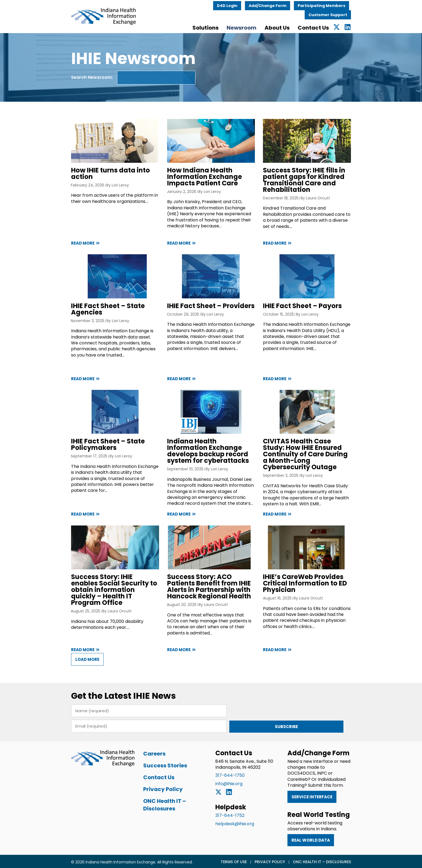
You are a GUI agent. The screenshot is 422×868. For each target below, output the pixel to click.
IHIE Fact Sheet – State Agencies (94, 315)
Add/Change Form (281, 5)
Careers (148, 752)
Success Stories (158, 764)
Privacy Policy (156, 787)
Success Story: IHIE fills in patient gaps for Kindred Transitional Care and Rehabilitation (309, 182)
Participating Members (335, 5)
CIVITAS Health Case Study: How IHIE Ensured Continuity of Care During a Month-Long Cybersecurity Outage (316, 461)
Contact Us (327, 27)
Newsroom (255, 27)
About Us (291, 27)
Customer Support (341, 14)
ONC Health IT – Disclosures (158, 803)
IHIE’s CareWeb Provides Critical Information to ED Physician (310, 597)
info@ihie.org (229, 782)
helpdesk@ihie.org (235, 822)
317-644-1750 (230, 774)
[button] (74, 673)
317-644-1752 (230, 814)
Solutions (219, 27)
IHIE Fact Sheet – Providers (206, 312)
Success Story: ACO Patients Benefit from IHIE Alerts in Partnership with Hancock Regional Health (209, 601)
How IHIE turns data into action (97, 176)
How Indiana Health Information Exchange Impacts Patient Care (200, 179)
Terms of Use (247, 860)
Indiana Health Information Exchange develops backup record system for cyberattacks (208, 461)
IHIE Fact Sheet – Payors (307, 312)
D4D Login (241, 5)
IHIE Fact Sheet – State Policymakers (94, 455)
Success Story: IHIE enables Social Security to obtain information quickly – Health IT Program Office (105, 601)
